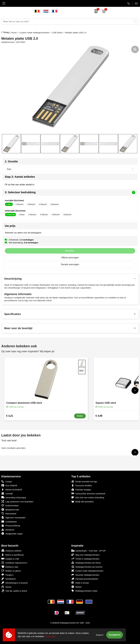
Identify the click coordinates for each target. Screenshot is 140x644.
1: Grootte (11, 161)
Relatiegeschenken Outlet (84, 591)
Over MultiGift (9, 485)
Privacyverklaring (11, 525)
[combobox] (67, 22)
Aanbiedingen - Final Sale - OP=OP (89, 551)
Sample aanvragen (70, 264)
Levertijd (7, 493)
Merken (77, 587)
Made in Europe (80, 583)
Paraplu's (7, 575)
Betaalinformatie (10, 510)
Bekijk (80, 416)
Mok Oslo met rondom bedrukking (88, 497)
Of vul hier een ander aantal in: (20, 185)
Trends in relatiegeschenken (85, 559)
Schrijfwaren (9, 579)
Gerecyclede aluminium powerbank (88, 493)
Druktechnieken (10, 505)
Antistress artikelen (11, 551)
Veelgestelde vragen (12, 534)
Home (14, 33)
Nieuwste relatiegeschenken (85, 575)
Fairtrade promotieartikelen (85, 579)
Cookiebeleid (9, 522)
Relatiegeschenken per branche (87, 567)
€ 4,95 (99, 416)
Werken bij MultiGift (12, 489)
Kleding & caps (10, 567)
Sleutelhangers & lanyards (15, 583)
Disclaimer (8, 530)
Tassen (6, 587)
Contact (7, 481)
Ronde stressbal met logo (84, 481)
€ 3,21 (10, 416)
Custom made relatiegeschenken (34, 33)
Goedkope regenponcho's (14, 563)
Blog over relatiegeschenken (86, 555)
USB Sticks (57, 33)
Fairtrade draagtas (81, 489)
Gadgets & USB (10, 559)
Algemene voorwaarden (14, 517)
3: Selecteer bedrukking (70, 192)
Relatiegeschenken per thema (86, 563)
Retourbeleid (9, 513)
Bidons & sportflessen (13, 555)
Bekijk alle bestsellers (83, 501)
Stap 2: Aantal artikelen (20, 177)
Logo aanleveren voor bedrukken (17, 501)
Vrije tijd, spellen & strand (14, 591)
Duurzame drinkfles (82, 485)
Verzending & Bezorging (14, 497)
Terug (6, 32)
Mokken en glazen (11, 571)
